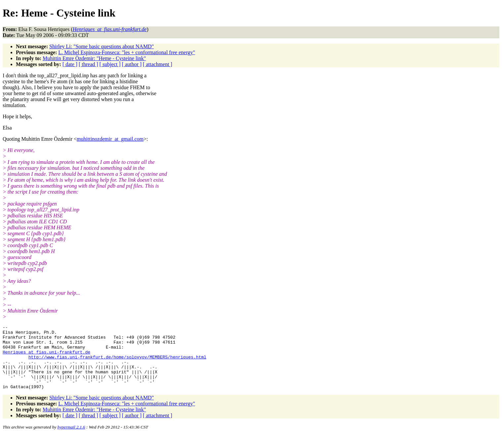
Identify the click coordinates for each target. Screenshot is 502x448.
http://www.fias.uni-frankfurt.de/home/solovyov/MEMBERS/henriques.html (117, 364)
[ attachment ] (157, 64)
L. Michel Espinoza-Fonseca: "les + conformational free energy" (127, 52)
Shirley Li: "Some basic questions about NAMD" (101, 46)
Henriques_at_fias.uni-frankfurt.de (46, 358)
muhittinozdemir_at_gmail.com (110, 139)
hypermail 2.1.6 (71, 440)
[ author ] (132, 64)
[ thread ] (88, 64)
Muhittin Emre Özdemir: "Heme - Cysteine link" (94, 58)
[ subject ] (110, 64)
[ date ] (70, 64)
